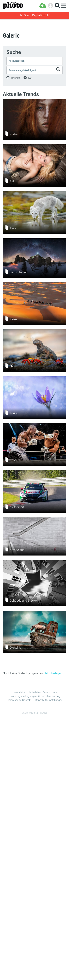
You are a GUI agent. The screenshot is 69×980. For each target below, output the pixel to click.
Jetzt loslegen (53, 673)
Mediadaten (34, 692)
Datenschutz (50, 692)
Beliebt (15, 78)
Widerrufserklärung (49, 696)
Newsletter (20, 692)
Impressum (14, 700)
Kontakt (27, 700)
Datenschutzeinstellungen (48, 700)
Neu (31, 78)
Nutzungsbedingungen (24, 696)
